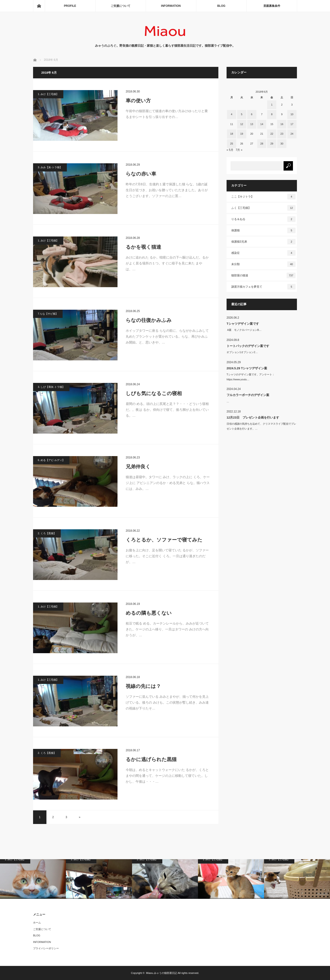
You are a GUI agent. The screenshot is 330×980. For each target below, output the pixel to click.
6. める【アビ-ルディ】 (51, 460)
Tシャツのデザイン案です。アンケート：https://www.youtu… (251, 377)
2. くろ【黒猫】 (47, 533)
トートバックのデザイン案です (248, 346)
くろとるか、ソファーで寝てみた (164, 540)
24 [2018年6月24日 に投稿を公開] (292, 134)
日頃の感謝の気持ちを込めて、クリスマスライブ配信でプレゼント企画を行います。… (261, 426)
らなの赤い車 (141, 174)
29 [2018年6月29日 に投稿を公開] (272, 144)
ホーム (37, 923)
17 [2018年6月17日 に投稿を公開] (292, 124)
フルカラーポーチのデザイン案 (248, 395)
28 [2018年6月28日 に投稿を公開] (262, 144)
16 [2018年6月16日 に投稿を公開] (282, 124)
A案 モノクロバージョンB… (244, 330)
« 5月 (230, 150)
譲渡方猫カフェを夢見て (263, 287)
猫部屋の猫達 (263, 275)
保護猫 (263, 230)
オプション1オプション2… (242, 352)
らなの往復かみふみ (149, 320)
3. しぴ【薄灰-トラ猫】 (51, 387)
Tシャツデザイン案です (243, 324)
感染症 (263, 253)
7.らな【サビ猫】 (48, 314)
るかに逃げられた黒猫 (151, 759)
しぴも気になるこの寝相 (154, 393)
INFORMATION (171, 6)
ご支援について (121, 6)
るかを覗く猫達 (143, 247)
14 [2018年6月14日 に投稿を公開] (262, 124)
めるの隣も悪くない (149, 613)
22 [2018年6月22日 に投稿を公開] (272, 134)
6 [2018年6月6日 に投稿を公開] (252, 114)
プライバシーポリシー (46, 948)
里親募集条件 (272, 6)
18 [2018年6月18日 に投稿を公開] (231, 134)
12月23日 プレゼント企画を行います (253, 418)
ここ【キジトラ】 (263, 197)
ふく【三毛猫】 (263, 208)
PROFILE (70, 6)
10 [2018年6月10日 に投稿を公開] (292, 114)
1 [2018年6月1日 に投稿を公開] (272, 105)
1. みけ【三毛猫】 (48, 94)
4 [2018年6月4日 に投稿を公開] (231, 114)
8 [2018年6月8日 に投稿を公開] (272, 114)
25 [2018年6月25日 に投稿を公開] (231, 144)
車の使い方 (138, 101)
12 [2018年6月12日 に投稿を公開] (242, 124)
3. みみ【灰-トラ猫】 (50, 167)
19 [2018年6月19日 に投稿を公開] (242, 134)
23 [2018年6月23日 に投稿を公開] (282, 134)
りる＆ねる (263, 219)
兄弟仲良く (138, 467)
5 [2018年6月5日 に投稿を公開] (242, 114)
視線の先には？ (143, 686)
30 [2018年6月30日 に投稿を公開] (282, 144)
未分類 (263, 264)
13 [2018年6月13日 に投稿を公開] (252, 124)
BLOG (221, 6)
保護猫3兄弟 (263, 242)
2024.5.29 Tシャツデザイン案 (247, 368)
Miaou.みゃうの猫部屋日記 (162, 973)
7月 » (239, 150)
